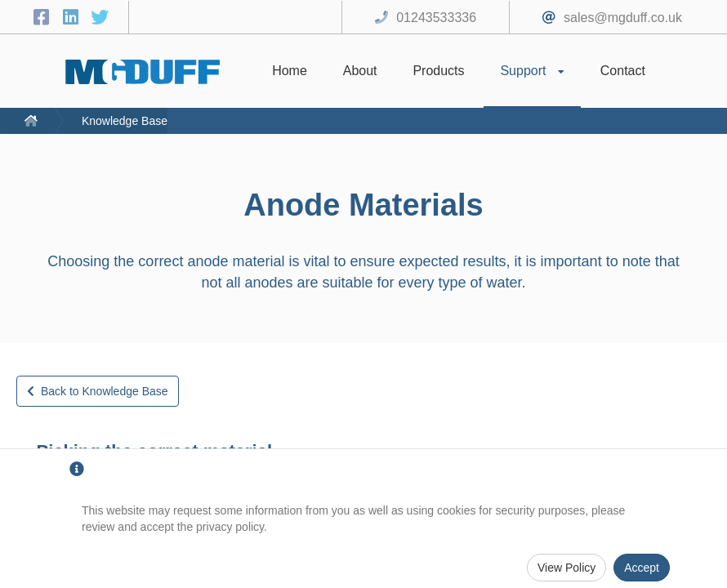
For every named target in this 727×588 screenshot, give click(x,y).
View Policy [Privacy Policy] (566, 568)
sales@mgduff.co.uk (623, 18)
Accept (642, 568)
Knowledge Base (125, 121)
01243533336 (436, 18)
